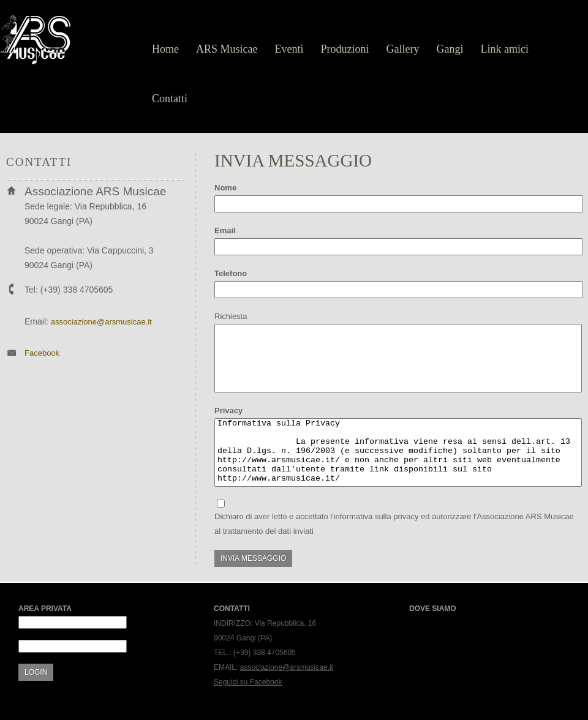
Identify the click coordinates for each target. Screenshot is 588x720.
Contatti (170, 99)
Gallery (403, 49)
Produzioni (345, 49)
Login (36, 672)
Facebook (42, 353)
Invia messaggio (253, 558)
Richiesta (231, 316)
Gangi (450, 49)
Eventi (289, 49)
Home (165, 49)
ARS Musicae (227, 49)
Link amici (504, 49)
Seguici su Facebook (248, 682)
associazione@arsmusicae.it (101, 322)
